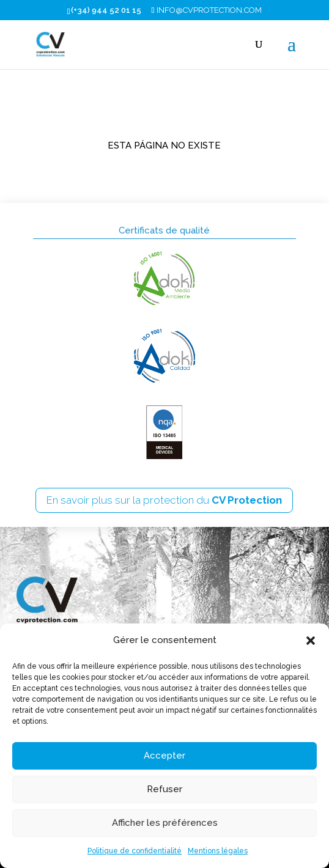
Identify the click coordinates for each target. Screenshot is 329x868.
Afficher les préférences (165, 823)
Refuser (164, 789)
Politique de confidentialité (135, 851)
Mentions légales (218, 851)
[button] (311, 641)
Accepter (164, 756)
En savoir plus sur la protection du (164, 500)
